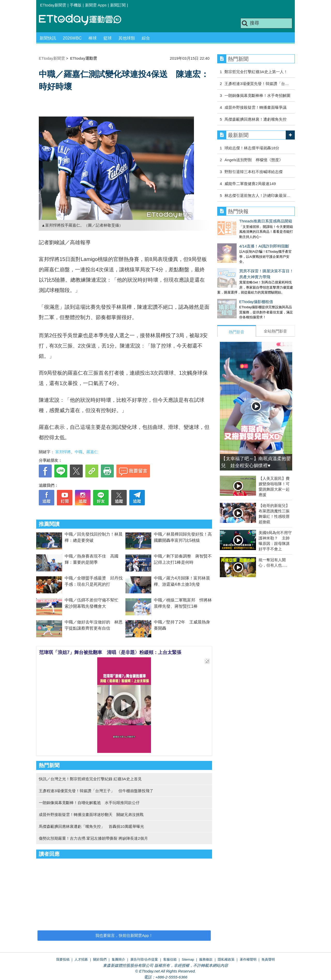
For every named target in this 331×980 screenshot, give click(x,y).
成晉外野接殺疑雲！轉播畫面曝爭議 (255, 107)
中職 (79, 452)
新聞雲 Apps (96, 5)
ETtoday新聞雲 (53, 5)
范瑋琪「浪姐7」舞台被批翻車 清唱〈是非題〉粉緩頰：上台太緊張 (110, 652)
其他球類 (127, 38)
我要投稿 (63, 959)
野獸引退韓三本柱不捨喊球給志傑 (254, 172)
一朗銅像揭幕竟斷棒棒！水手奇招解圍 (257, 95)
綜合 (146, 38)
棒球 (93, 38)
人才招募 (81, 959)
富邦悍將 (63, 452)
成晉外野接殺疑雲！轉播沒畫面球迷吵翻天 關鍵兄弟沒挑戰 (91, 815)
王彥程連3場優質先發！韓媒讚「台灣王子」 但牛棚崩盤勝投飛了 (96, 791)
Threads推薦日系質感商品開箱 (244, 221)
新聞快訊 (48, 38)
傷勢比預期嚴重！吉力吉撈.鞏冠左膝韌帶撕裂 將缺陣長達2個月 (93, 838)
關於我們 (100, 959)
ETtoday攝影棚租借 (234, 291)
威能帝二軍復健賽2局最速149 (250, 184)
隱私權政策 (226, 959)
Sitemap (188, 959)
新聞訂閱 (118, 5)
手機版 (76, 5)
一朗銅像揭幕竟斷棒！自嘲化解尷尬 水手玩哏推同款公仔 (89, 803)
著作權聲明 (248, 959)
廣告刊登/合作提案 (144, 959)
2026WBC (72, 38)
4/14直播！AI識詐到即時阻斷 (242, 241)
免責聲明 (268, 959)
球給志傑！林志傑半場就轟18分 (252, 148)
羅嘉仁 (92, 452)
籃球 (108, 38)
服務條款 (206, 959)
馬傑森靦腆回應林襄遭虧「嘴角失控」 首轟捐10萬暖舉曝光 (91, 826)
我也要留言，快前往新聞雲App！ (124, 935)
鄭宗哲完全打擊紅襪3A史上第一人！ (256, 72)
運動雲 (84, 20)
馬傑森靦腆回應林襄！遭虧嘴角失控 (255, 119)
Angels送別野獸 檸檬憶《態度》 (254, 160)
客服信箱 (170, 959)
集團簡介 (118, 959)
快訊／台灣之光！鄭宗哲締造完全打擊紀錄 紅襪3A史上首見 (90, 779)
